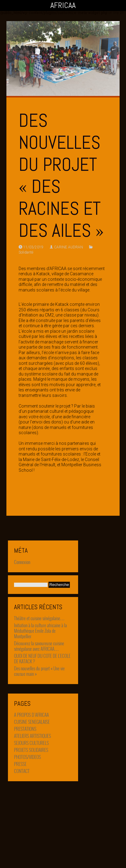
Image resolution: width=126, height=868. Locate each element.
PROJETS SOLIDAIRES (31, 752)
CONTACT (22, 773)
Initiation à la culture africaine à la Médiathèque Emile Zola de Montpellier (40, 631)
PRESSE (20, 766)
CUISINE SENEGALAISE (32, 724)
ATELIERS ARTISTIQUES (32, 738)
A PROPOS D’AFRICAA (31, 717)
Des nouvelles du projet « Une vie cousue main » (39, 671)
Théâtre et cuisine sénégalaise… (39, 618)
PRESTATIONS (25, 731)
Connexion (22, 562)
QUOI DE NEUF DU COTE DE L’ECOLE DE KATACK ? (42, 658)
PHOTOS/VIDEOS (27, 759)
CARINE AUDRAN (68, 247)
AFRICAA (63, 5)
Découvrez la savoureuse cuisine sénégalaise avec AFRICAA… (39, 646)
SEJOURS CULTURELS (31, 745)
